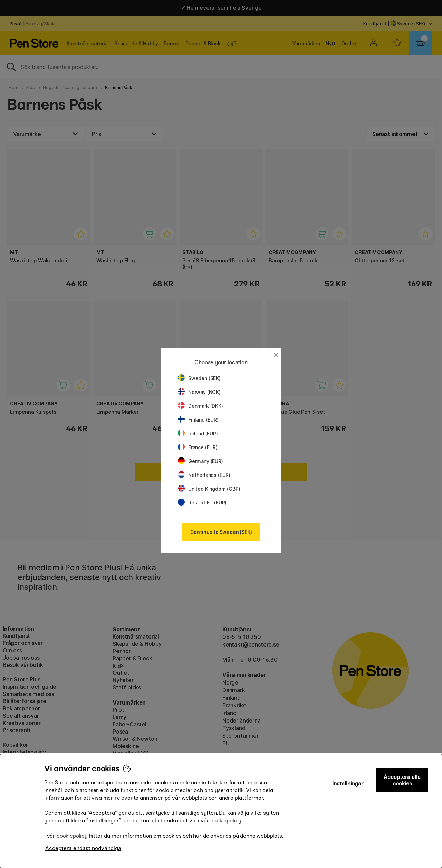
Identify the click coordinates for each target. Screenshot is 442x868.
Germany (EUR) (200, 461)
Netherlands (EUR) (204, 475)
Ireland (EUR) (198, 433)
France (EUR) (198, 447)
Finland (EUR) (198, 420)
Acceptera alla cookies (402, 780)
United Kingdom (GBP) (209, 489)
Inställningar (348, 784)
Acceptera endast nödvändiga (83, 848)
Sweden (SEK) (199, 378)
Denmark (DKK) (200, 406)
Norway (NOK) (199, 392)
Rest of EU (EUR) (202, 503)
